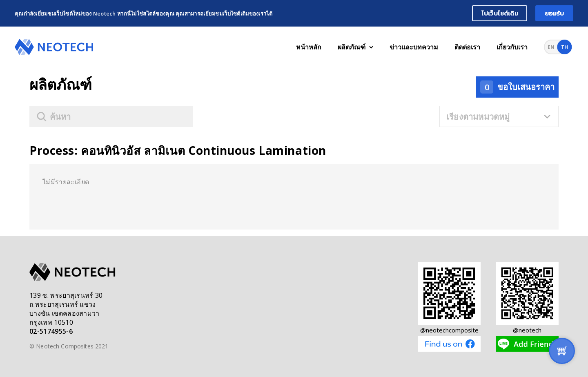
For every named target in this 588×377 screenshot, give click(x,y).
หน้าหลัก (309, 47)
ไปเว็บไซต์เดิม (500, 13)
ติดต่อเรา (467, 47)
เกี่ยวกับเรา (512, 47)
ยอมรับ (555, 13)
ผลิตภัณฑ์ (355, 47)
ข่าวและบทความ (414, 47)
